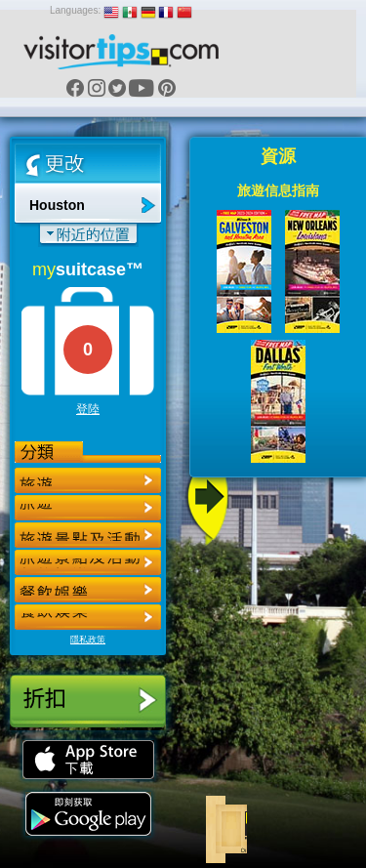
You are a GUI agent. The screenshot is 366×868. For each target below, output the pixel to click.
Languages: (75, 10)
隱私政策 (88, 640)
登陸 (88, 409)
